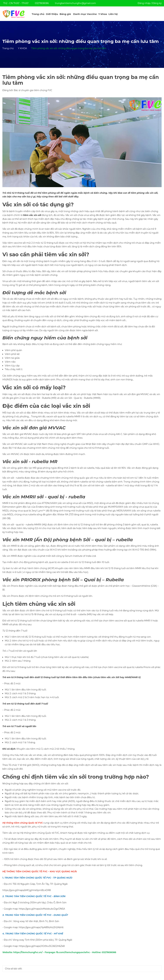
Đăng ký (157, 3)
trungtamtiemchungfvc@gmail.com (75, 3)
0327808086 (42, 3)
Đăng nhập (144, 3)
